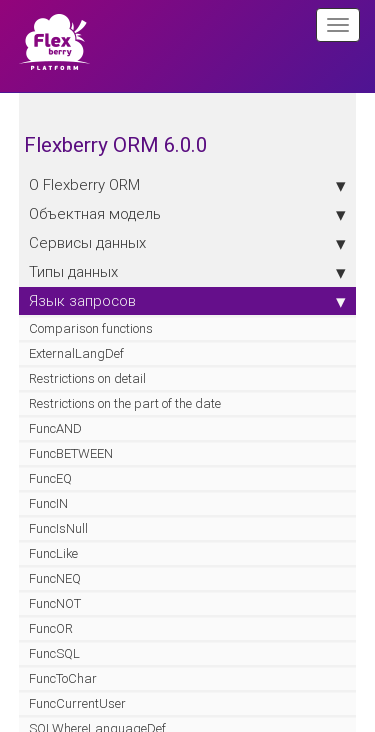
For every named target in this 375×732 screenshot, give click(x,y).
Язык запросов (188, 301)
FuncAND (55, 428)
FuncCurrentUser (77, 703)
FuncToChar (63, 678)
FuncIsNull (58, 528)
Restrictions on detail (87, 378)
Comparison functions (91, 328)
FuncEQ (50, 478)
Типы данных (188, 272)
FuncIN (48, 503)
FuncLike (53, 553)
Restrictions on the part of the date (125, 403)
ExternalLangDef (76, 353)
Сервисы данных (188, 243)
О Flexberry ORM (188, 185)
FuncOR (51, 628)
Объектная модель (188, 214)
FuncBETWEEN (71, 453)
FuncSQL (54, 653)
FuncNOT (55, 603)
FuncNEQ (55, 578)
